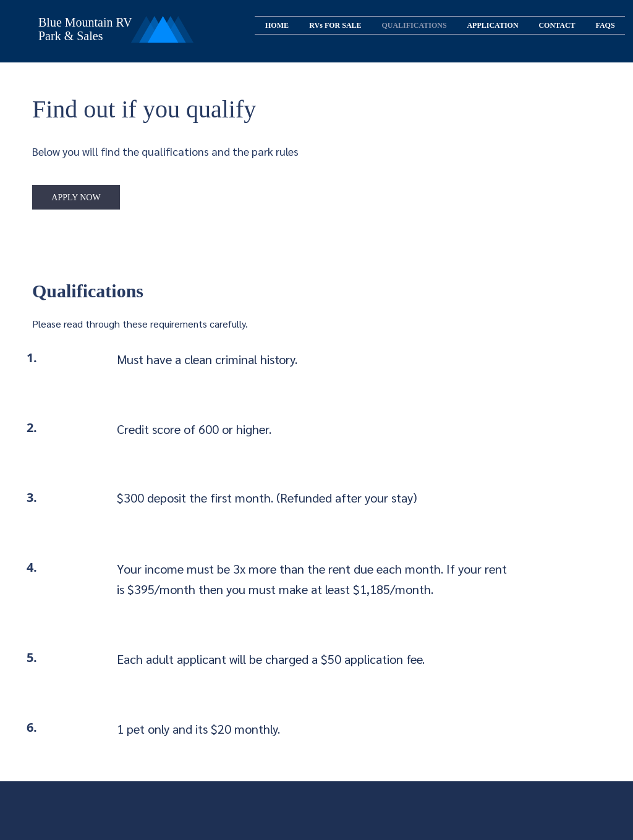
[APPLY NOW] (76, 197)
